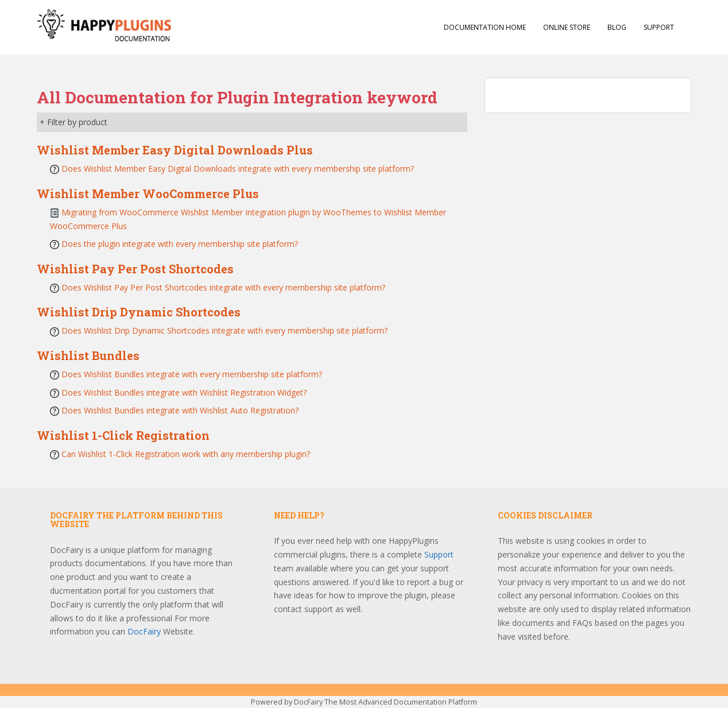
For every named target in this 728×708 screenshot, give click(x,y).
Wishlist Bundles (88, 355)
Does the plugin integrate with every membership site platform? (180, 244)
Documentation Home (485, 27)
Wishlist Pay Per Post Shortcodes (135, 269)
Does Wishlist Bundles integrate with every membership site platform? (192, 374)
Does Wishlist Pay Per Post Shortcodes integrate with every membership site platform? (223, 287)
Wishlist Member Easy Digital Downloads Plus (175, 150)
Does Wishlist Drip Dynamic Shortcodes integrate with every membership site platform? (224, 330)
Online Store (567, 27)
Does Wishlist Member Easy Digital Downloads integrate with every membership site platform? (238, 169)
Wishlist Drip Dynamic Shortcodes (139, 312)
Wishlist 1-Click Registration (123, 435)
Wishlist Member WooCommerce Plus (148, 194)
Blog (617, 27)
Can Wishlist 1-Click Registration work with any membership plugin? (186, 454)
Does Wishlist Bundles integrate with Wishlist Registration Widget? (184, 392)
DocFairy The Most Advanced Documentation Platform (386, 702)
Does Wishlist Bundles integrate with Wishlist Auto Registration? (180, 410)
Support (659, 27)
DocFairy (145, 631)
